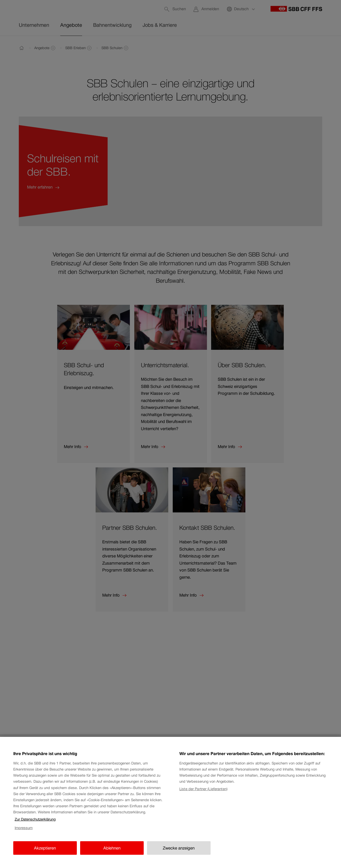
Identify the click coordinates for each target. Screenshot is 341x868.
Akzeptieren (45, 852)
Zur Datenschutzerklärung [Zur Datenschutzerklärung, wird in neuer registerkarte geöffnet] (35, 824)
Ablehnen (112, 852)
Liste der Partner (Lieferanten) (203, 794)
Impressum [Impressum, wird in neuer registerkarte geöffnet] (24, 833)
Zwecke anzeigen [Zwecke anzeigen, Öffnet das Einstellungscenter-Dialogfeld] (179, 852)
